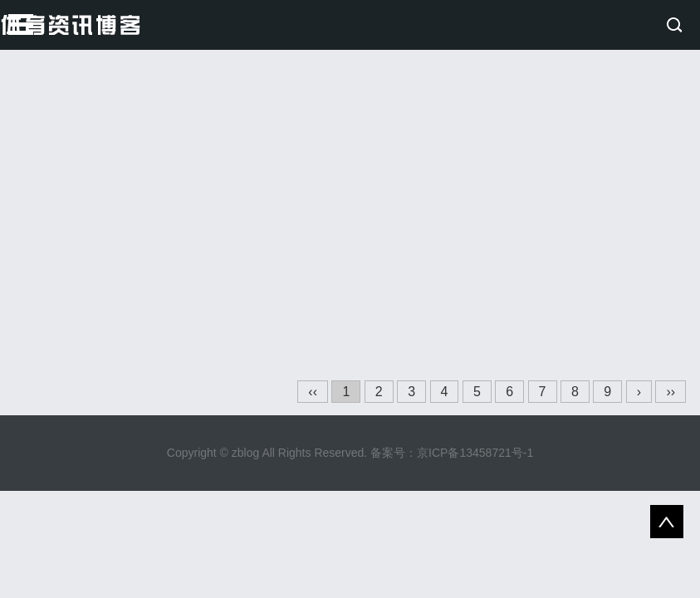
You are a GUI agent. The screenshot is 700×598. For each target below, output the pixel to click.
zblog (245, 453)
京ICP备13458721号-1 (475, 453)
